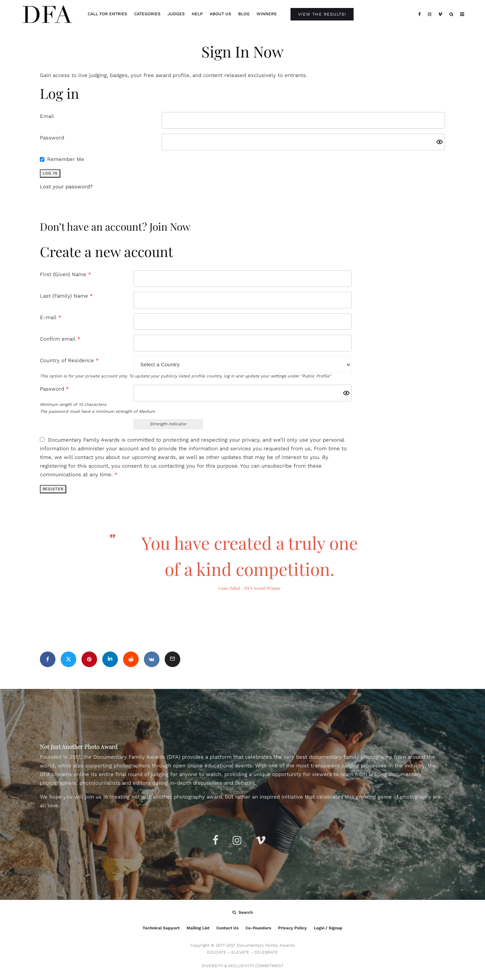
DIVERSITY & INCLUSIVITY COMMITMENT (242, 966)
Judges (176, 14)
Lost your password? (66, 187)
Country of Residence (69, 360)
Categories (147, 14)
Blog (244, 14)
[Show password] (440, 142)
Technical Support (161, 928)
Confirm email (60, 339)
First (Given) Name (66, 274)
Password (52, 138)
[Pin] (89, 659)
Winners (267, 14)
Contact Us (227, 928)
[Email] (172, 659)
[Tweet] (68, 659)
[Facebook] (420, 14)
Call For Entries (107, 14)
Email (47, 116)
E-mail (51, 317)
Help (197, 14)
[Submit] (131, 659)
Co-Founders (258, 928)
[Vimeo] (440, 14)
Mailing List (198, 928)
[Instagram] (430, 14)
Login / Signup (328, 928)
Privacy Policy (292, 928)
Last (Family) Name (66, 296)
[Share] (48, 659)
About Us (220, 14)
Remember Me (66, 159)
